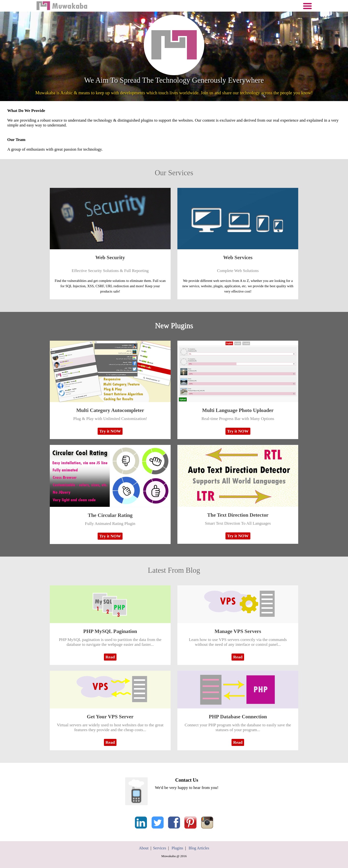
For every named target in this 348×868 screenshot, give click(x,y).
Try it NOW (110, 431)
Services (159, 848)
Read (110, 657)
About (144, 848)
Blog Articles (199, 848)
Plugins (177, 848)
